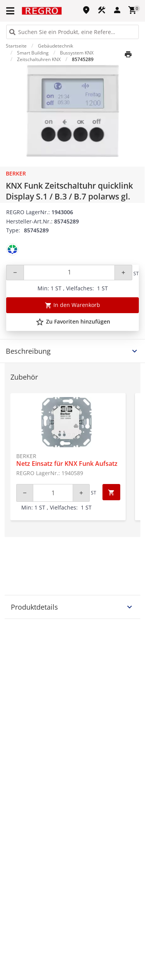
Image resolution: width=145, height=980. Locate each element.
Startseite (16, 46)
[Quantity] (69, 273)
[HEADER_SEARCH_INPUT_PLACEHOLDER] (72, 32)
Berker (16, 173)
